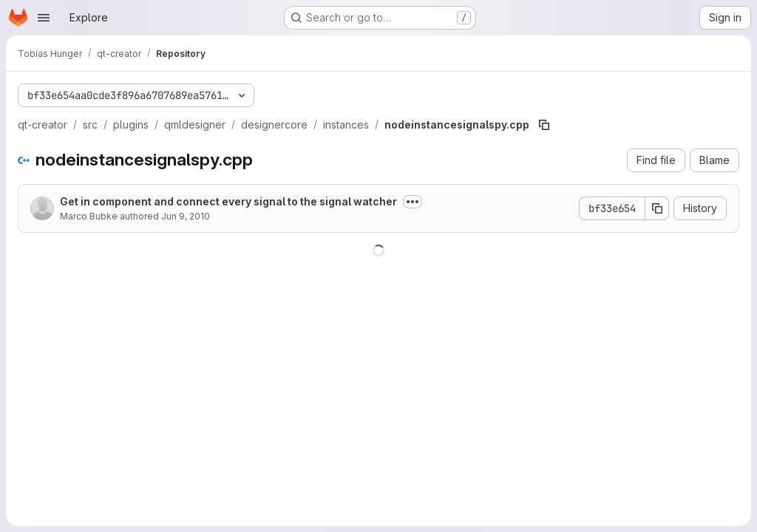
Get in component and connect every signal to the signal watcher (228, 201)
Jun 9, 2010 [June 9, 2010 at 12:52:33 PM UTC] (186, 216)
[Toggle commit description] (413, 202)
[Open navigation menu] (44, 18)
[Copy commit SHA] (657, 208)
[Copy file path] (544, 125)
